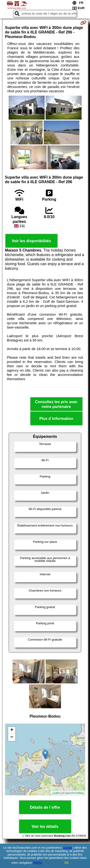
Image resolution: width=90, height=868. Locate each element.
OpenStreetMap (74, 793)
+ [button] (12, 730)
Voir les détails (45, 827)
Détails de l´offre (45, 807)
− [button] (12, 737)
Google (68, 848)
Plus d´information (56, 419)
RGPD (38, 863)
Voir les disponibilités (31, 241)
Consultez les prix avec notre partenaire (56, 404)
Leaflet (56, 793)
